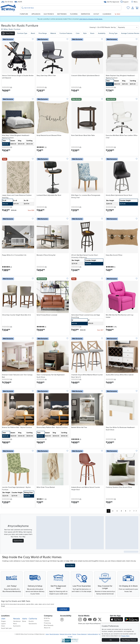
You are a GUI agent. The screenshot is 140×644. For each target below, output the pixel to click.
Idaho (25, 619)
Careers (47, 621)
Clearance (107, 14)
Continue (63, 609)
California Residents (93, 634)
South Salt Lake (6, 628)
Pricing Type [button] (113, 33)
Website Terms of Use (66, 634)
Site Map (70, 637)
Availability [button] (102, 33)
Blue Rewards (49, 625)
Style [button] (85, 33)
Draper (3, 621)
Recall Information (54, 634)
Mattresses (62, 14)
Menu (134, 2)
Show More (71, 565)
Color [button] (78, 33)
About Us (47, 628)
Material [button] (53, 33)
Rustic (11, 29)
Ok (111, 640)
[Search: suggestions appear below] (71, 8)
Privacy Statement (82, 634)
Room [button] (92, 33)
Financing (47, 623)
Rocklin (31, 621)
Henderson (17, 621)
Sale (117, 14)
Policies (74, 634)
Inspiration (85, 14)
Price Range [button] (43, 33)
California (33, 619)
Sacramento (33, 624)
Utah (3, 619)
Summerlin (17, 626)
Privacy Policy (125, 636)
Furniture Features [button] (66, 33)
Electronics (49, 14)
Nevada (17, 619)
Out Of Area (7, 2)
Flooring (74, 14)
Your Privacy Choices (129, 640)
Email (3, 606)
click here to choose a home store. (91, 19)
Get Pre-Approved (111, 2)
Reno (15, 624)
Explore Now (18, 541)
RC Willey (4, 29)
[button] (8, 33)
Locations (5, 616)
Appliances (36, 14)
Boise (24, 621)
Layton (3, 624)
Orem (3, 626)
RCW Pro (47, 618)
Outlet (96, 14)
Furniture (24, 14)
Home (47, 634)
